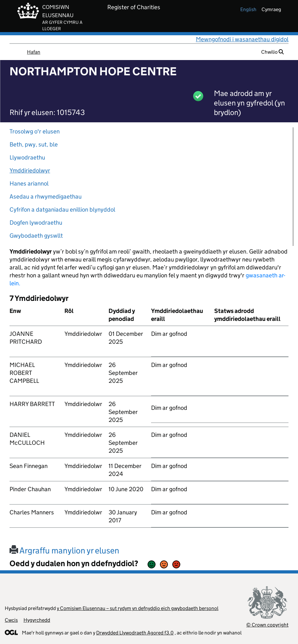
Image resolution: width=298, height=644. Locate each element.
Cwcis (11, 620)
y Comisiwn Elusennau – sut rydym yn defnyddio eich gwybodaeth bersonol (138, 608)
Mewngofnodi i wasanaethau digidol (242, 39)
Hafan (34, 52)
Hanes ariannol (29, 183)
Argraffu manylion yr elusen (64, 550)
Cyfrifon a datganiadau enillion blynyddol (62, 210)
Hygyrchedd (37, 620)
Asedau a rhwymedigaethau (46, 197)
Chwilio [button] (272, 52)
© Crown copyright (267, 625)
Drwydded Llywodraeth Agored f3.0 (135, 633)
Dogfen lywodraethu (36, 223)
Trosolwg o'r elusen (35, 131)
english (248, 9)
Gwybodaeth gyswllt (36, 236)
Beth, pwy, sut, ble (34, 144)
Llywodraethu (27, 157)
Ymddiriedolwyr (30, 170)
